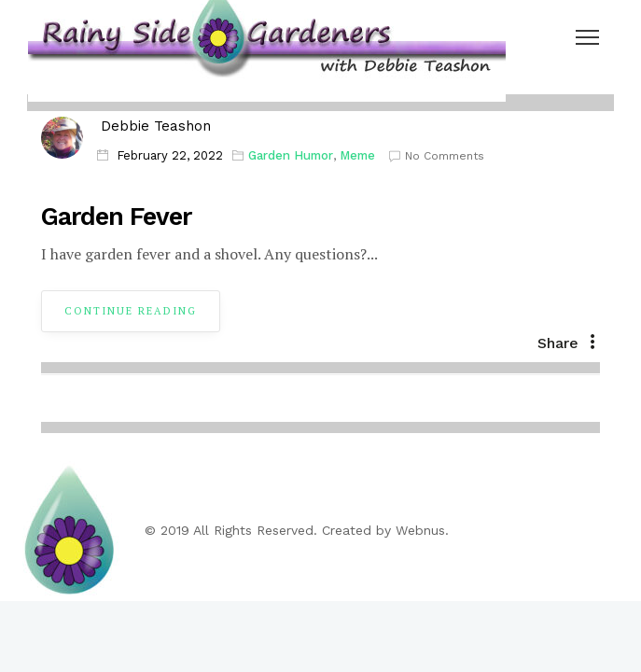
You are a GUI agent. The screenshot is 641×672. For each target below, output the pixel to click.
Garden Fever (116, 217)
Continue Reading (131, 311)
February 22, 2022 (170, 155)
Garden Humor (291, 155)
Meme (357, 155)
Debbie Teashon (156, 126)
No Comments (437, 156)
